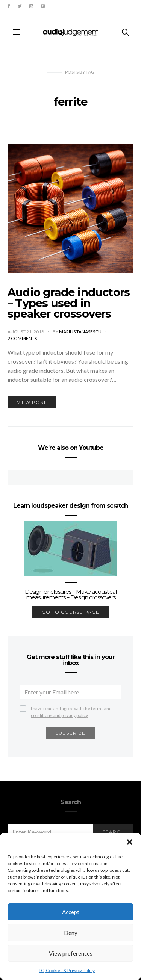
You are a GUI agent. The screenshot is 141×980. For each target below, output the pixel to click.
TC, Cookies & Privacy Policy (67, 970)
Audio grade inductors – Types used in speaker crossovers (69, 303)
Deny (71, 933)
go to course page (70, 612)
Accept (71, 912)
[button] (130, 842)
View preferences (71, 953)
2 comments (22, 338)
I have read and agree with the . (71, 709)
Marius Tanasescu (81, 332)
